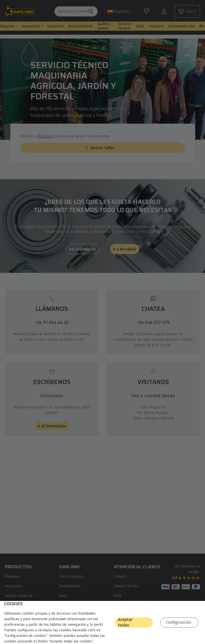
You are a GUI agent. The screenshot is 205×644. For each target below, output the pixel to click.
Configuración (179, 622)
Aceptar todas (125, 622)
